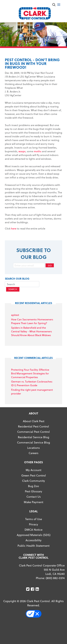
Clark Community (33, 481)
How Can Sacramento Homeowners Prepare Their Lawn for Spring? (32, 321)
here (14, 228)
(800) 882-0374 (55, 578)
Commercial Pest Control (33, 432)
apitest (15, 315)
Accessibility (33, 540)
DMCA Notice (33, 530)
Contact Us (34, 497)
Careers (33, 453)
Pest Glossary (33, 491)
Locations (33, 448)
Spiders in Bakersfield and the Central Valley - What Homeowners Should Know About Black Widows (31, 331)
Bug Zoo (33, 486)
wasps (22, 151)
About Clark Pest (34, 421)
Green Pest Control (34, 475)
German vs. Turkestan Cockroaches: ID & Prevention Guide (32, 383)
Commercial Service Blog (33, 442)
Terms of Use (34, 519)
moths (38, 151)
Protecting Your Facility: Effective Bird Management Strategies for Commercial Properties (30, 373)
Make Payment (33, 502)
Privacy (33, 524)
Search (13, 289)
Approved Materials (30, 535)
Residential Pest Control (33, 426)
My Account (33, 470)
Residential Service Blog (33, 437)
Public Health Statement (33, 546)
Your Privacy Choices (35, 614)
